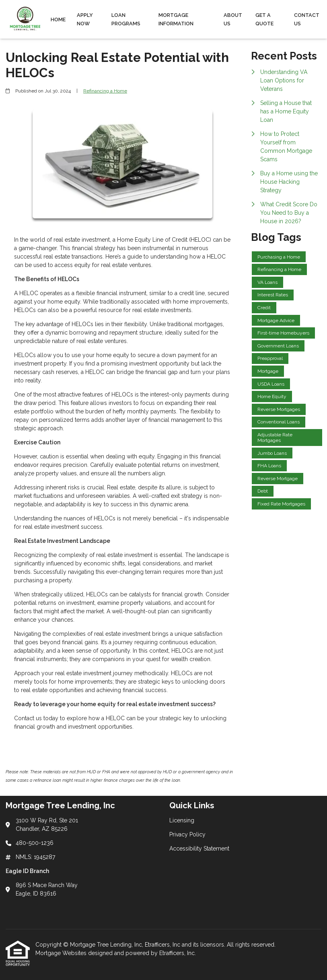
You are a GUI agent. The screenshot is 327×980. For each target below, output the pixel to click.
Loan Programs (126, 19)
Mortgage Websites (62, 953)
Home (58, 20)
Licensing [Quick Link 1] (182, 820)
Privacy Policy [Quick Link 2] (187, 834)
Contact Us (307, 19)
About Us (233, 19)
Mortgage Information (176, 19)
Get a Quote (264, 19)
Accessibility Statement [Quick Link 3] (199, 849)
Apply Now (85, 19)
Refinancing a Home (105, 91)
